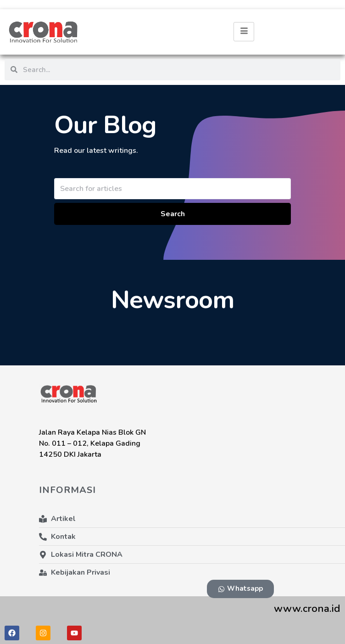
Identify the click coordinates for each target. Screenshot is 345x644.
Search (173, 214)
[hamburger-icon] (244, 32)
